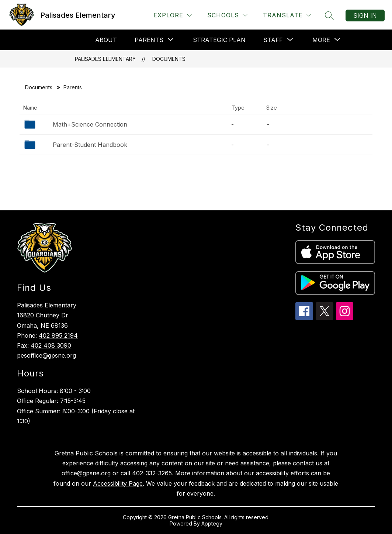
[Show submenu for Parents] (149, 40)
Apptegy (212, 523)
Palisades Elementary (105, 59)
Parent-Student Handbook (90, 145)
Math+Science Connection (90, 124)
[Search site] (329, 15)
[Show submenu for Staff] (273, 40)
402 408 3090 (51, 345)
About (106, 40)
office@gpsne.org (86, 473)
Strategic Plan (219, 40)
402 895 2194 (58, 335)
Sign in (365, 15)
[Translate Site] (287, 15)
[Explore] (173, 15)
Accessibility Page (118, 483)
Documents (169, 59)
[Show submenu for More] (321, 40)
